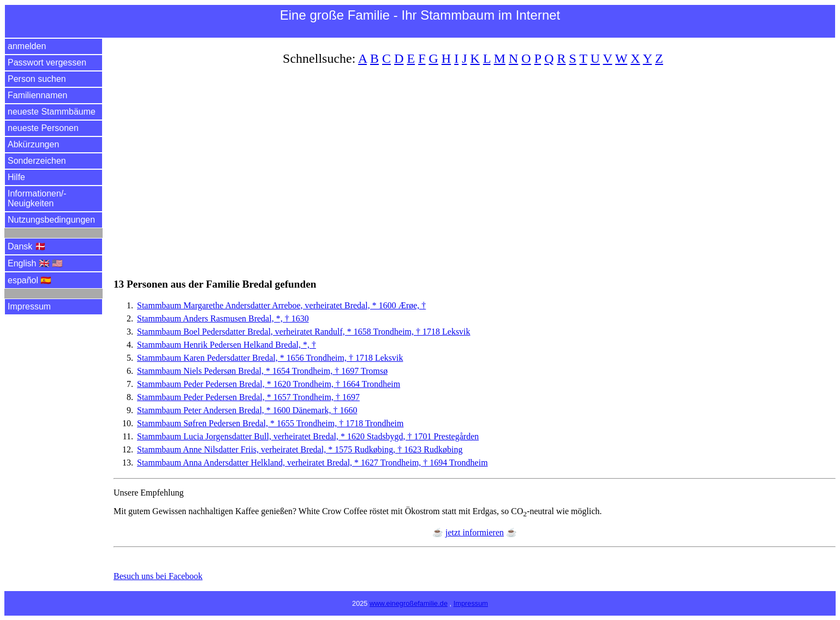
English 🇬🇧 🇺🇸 (35, 263)
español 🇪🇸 (30, 280)
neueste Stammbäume (52, 112)
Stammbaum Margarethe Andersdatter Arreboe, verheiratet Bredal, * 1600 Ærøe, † (281, 305)
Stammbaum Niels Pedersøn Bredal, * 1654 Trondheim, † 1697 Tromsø (262, 371)
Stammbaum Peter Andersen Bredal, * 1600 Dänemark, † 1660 (247, 410)
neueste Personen (43, 128)
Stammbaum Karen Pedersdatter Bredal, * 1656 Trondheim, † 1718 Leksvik (270, 358)
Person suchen (37, 79)
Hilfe (16, 177)
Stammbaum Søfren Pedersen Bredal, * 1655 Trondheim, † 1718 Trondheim (270, 423)
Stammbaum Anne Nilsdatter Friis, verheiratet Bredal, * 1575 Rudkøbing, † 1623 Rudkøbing (300, 449)
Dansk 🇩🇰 (27, 246)
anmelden (27, 46)
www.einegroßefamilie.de (409, 603)
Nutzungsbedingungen (51, 220)
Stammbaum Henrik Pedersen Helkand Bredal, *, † (227, 345)
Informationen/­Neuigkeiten (37, 198)
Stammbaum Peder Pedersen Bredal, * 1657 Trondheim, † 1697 (248, 397)
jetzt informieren (475, 532)
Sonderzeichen (37, 161)
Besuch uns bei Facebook (158, 576)
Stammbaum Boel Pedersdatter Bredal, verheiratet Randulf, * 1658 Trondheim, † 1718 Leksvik (304, 332)
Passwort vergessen (47, 62)
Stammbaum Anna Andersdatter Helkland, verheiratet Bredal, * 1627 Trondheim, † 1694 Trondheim (312, 463)
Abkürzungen (33, 144)
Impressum (29, 306)
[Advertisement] (441, 165)
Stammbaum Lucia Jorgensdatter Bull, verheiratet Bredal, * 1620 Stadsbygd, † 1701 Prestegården (308, 436)
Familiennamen (37, 95)
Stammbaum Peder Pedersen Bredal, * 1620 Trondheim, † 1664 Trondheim (269, 384)
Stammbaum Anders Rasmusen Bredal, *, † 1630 (223, 318)
